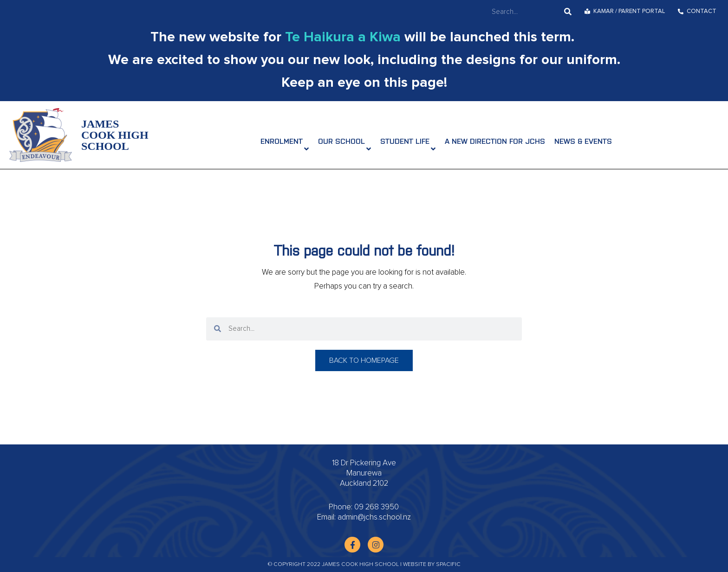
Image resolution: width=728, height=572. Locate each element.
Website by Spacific (432, 565)
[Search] (568, 12)
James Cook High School (115, 135)
